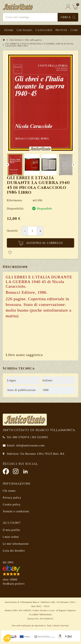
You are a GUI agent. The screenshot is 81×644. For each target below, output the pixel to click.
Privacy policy (12, 498)
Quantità (12, 231)
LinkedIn (25, 471)
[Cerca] (40, 17)
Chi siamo (9, 491)
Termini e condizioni (16, 511)
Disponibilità (15, 209)
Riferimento (14, 200)
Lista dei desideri (14, 551)
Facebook (6, 471)
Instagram (16, 471)
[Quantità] (32, 231)
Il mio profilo (11, 530)
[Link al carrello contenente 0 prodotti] (75, 7)
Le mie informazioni (16, 544)
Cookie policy (12, 504)
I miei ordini (11, 537)
